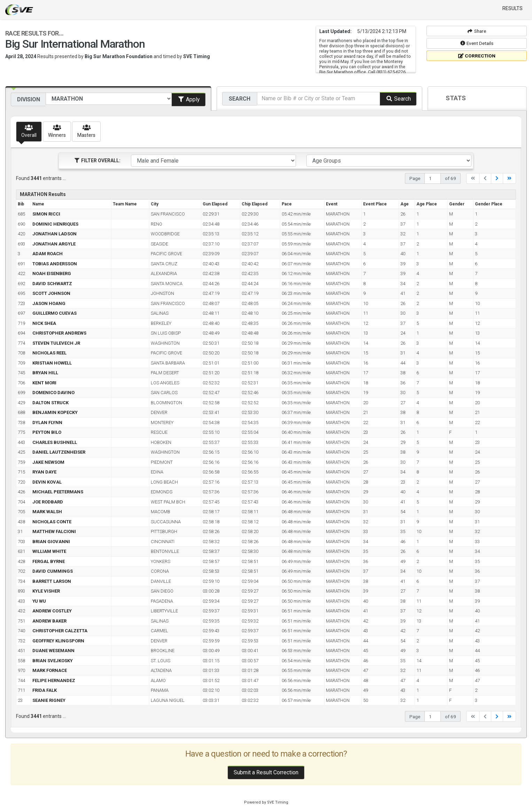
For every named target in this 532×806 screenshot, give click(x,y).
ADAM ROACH (48, 254)
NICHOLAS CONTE (52, 522)
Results (513, 8)
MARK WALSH (47, 512)
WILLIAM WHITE (49, 551)
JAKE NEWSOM (48, 462)
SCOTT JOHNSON (51, 293)
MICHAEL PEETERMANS (58, 492)
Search (240, 99)
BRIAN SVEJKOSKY (53, 661)
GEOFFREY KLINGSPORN (58, 641)
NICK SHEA (44, 323)
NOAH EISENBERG (52, 273)
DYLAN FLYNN (47, 422)
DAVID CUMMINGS (53, 571)
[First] (473, 178)
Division (29, 99)
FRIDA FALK (45, 690)
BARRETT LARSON (52, 581)
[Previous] (485, 178)
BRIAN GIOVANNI (51, 542)
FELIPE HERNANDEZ (54, 680)
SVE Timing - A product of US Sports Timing (19, 10)
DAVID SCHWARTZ (52, 284)
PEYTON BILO (47, 432)
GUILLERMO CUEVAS (54, 313)
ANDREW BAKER (49, 621)
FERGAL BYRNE (49, 561)
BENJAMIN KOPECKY (55, 412)
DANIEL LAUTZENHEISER (59, 452)
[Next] (497, 178)
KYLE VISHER (46, 591)
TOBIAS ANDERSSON (55, 264)
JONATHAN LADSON (54, 234)
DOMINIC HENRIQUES (55, 224)
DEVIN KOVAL (47, 482)
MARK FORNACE (50, 670)
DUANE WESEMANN (53, 651)
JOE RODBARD (48, 502)
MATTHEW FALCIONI (54, 531)
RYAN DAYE (44, 472)
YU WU (39, 601)
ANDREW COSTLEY (52, 611)
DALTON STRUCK (50, 403)
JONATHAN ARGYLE (54, 244)
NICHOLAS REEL (49, 353)
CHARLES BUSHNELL (55, 442)
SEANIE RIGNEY (49, 700)
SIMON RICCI (46, 214)
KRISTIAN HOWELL (52, 363)
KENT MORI (44, 383)
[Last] (509, 178)
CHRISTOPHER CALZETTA (60, 631)
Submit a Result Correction (266, 772)
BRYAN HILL (45, 373)
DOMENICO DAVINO (53, 393)
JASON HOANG (49, 303)
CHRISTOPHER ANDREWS (59, 333)
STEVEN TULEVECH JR (56, 343)
